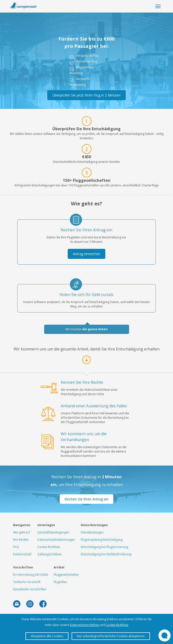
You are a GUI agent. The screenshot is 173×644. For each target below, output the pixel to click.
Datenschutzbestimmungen (56, 540)
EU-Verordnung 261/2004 (30, 575)
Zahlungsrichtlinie (49, 554)
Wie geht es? (22, 532)
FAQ (16, 547)
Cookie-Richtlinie (49, 547)
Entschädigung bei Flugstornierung (104, 547)
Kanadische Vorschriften (30, 589)
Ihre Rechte (21, 540)
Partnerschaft (22, 554)
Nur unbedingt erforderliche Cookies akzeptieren (111, 636)
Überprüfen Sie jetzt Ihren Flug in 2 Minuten (86, 95)
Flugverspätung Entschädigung (102, 540)
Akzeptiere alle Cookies (47, 636)
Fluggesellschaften (66, 575)
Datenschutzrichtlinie (85, 625)
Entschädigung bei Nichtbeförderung (106, 554)
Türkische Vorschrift (27, 582)
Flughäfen (60, 582)
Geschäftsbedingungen (53, 532)
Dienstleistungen (92, 532)
